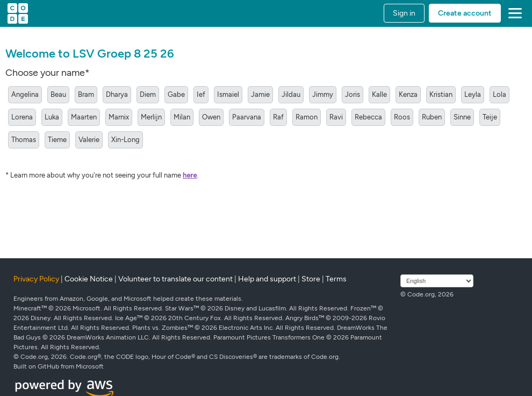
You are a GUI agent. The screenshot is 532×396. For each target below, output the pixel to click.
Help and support (267, 279)
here (190, 175)
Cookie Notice (89, 279)
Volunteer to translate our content (175, 279)
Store (311, 279)
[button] (513, 13)
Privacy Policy (36, 279)
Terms (336, 279)
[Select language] (437, 281)
